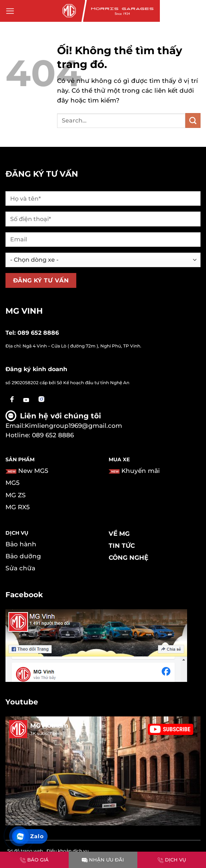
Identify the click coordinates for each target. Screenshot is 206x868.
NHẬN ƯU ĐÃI (103, 860)
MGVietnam (49, 726)
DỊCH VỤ (172, 860)
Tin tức (122, 546)
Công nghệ (128, 558)
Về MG (119, 534)
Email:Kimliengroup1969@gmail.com (64, 426)
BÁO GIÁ (34, 860)
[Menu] (10, 11)
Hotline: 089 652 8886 (40, 435)
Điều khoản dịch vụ (68, 851)
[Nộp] (193, 120)
